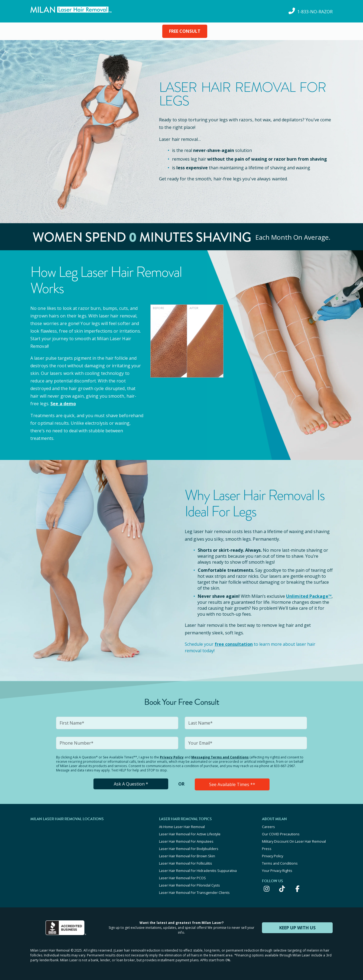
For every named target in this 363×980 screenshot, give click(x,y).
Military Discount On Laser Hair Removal (294, 841)
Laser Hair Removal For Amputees (186, 841)
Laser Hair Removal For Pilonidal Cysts (189, 885)
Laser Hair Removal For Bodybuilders (189, 849)
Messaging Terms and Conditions (220, 757)
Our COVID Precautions (281, 834)
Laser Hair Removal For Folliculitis (186, 863)
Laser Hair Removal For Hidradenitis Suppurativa (198, 871)
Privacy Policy (172, 757)
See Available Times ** (232, 784)
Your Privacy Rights (277, 871)
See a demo (63, 404)
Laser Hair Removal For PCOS (182, 878)
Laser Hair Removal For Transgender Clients (194, 893)
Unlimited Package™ (309, 596)
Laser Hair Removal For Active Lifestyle (190, 834)
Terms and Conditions (280, 863)
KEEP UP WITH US (297, 928)
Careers (268, 827)
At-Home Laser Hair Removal (182, 827)
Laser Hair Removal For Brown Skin (187, 856)
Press (267, 849)
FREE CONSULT (185, 31)
